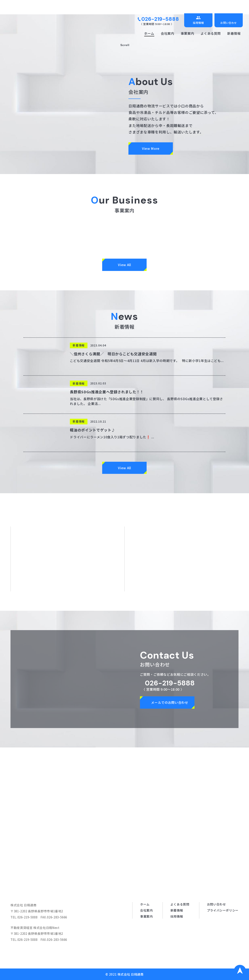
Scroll (125, 45)
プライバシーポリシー (223, 910)
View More (151, 148)
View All (124, 265)
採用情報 (198, 23)
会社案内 (168, 33)
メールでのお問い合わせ (170, 702)
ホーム (149, 33)
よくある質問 (211, 33)
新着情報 (234, 33)
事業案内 (188, 33)
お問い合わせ (229, 23)
